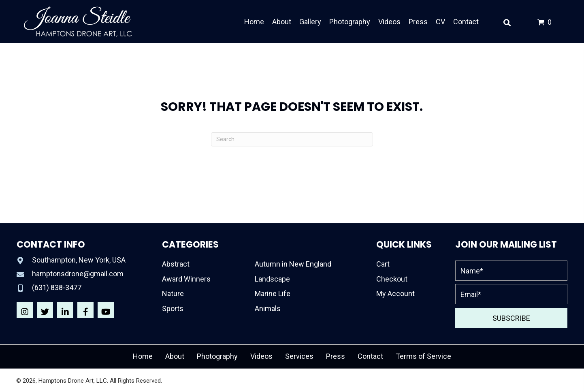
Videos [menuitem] (261, 356)
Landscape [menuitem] (272, 279)
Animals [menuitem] (268, 308)
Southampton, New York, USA (79, 260)
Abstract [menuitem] (176, 264)
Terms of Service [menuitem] (423, 356)
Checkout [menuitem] (392, 279)
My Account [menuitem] (395, 293)
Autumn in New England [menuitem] (293, 264)
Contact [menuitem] (370, 356)
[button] (25, 310)
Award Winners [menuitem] (186, 279)
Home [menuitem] (143, 356)
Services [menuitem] (299, 356)
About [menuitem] (175, 356)
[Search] (292, 139)
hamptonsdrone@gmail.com (78, 274)
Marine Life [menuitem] (273, 293)
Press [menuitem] (336, 356)
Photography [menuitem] (217, 356)
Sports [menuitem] (173, 308)
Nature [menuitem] (173, 293)
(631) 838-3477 (57, 287)
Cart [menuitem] (383, 264)
